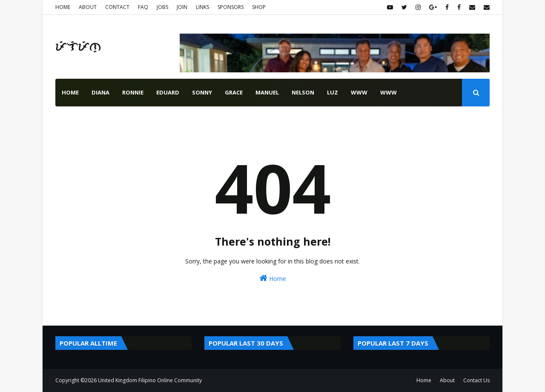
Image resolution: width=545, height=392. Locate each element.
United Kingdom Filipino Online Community (150, 380)
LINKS (202, 7)
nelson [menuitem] (303, 92)
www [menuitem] (359, 92)
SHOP (259, 7)
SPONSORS (231, 7)
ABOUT (88, 7)
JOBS (162, 7)
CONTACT (117, 7)
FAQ (143, 7)
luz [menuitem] (333, 92)
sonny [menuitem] (202, 92)
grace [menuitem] (234, 92)
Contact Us (476, 380)
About (447, 380)
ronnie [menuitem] (133, 92)
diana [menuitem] (100, 92)
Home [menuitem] (70, 92)
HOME (63, 7)
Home (273, 278)
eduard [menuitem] (168, 92)
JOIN (182, 7)
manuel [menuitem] (267, 92)
